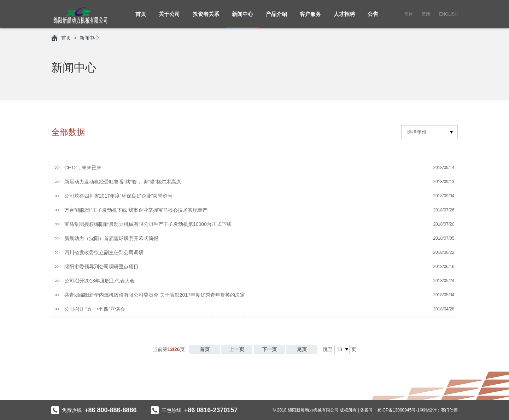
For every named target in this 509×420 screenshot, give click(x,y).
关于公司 (169, 18)
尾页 (302, 349)
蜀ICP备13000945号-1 (398, 410)
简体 (409, 14)
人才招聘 (344, 18)
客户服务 (310, 18)
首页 (141, 18)
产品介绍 (276, 18)
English (448, 14)
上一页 (237, 349)
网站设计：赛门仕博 (439, 410)
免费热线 (94, 410)
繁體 (426, 14)
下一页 (269, 349)
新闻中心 (242, 18)
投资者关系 (206, 18)
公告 (373, 18)
